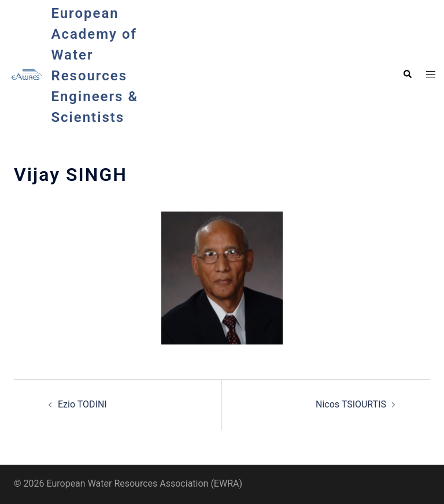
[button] (407, 75)
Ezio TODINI (82, 404)
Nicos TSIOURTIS (351, 404)
